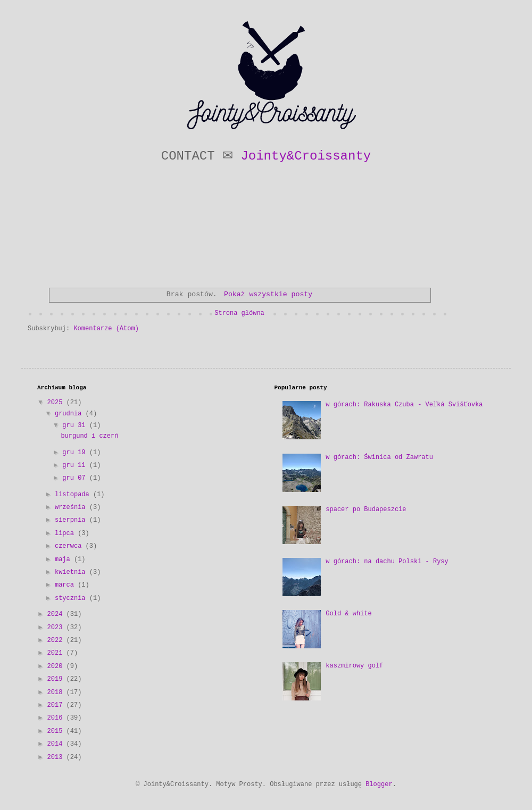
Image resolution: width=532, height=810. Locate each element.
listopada (74, 495)
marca (66, 585)
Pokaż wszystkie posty (268, 294)
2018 (57, 692)
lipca (66, 533)
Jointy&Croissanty (306, 156)
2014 (57, 744)
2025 (57, 403)
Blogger (379, 784)
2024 (57, 614)
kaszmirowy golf (354, 666)
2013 (57, 757)
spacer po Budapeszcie (366, 510)
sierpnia (72, 520)
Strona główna (239, 313)
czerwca (70, 546)
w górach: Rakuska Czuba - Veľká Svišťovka (404, 405)
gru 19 (76, 453)
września (72, 507)
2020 (57, 666)
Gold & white (348, 614)
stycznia (72, 598)
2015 (57, 731)
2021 (57, 653)
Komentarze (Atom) (106, 329)
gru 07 (76, 478)
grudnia (70, 414)
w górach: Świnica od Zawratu (379, 457)
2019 (57, 679)
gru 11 (76, 465)
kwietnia (72, 572)
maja (64, 560)
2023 (57, 628)
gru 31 (76, 425)
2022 (57, 640)
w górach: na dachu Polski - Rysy (387, 562)
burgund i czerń (89, 436)
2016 (57, 718)
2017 (57, 705)
